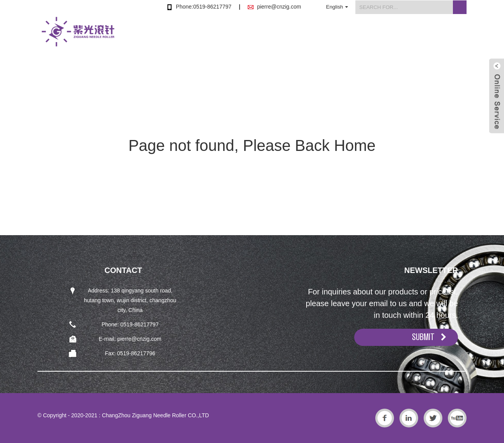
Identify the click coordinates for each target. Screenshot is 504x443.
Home (261, 36)
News (378, 36)
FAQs (410, 36)
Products (298, 36)
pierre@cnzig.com (279, 7)
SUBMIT (423, 337)
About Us (341, 36)
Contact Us (450, 36)
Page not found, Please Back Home (252, 145)
